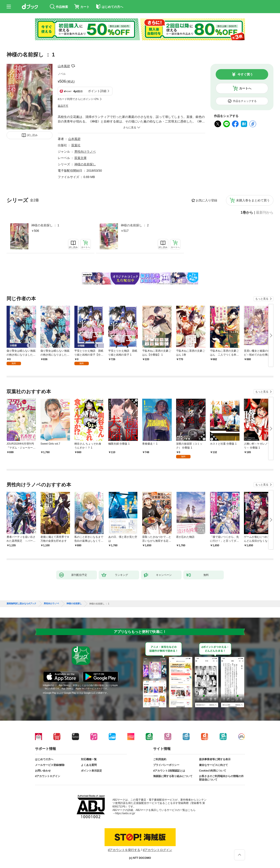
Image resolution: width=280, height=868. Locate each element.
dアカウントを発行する (124, 850)
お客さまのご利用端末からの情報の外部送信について (221, 778)
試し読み (32, 135)
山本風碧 (64, 66)
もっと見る (262, 299)
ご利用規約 (160, 759)
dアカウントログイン (48, 776)
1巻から (247, 213)
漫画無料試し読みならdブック (21, 604)
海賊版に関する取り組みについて (173, 776)
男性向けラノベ (85, 152)
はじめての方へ (44, 759)
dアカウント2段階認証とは (169, 771)
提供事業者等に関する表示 (215, 759)
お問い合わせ (43, 771)
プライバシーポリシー (166, 765)
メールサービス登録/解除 (50, 765)
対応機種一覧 (89, 759)
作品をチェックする (245, 101)
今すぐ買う (245, 74)
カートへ (245, 88)
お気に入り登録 (206, 200)
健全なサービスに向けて (213, 765)
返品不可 (63, 106)
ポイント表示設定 (91, 771)
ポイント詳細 (97, 91)
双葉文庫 (80, 158)
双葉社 (76, 145)
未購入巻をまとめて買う (253, 200)
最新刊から (265, 213)
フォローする (73, 66)
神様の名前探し (85, 164)
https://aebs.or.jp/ (125, 813)
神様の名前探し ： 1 (45, 225)
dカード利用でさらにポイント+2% (78, 99)
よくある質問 (89, 765)
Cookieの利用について (213, 771)
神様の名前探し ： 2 (135, 225)
